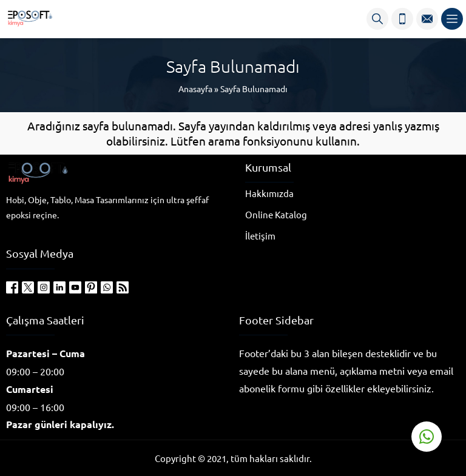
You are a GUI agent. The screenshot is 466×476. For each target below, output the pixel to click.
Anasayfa (195, 89)
